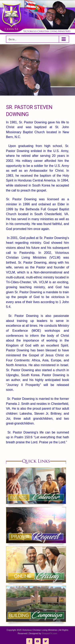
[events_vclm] (36, 469)
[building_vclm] (36, 587)
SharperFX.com (49, 633)
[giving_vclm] (36, 548)
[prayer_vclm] (36, 508)
